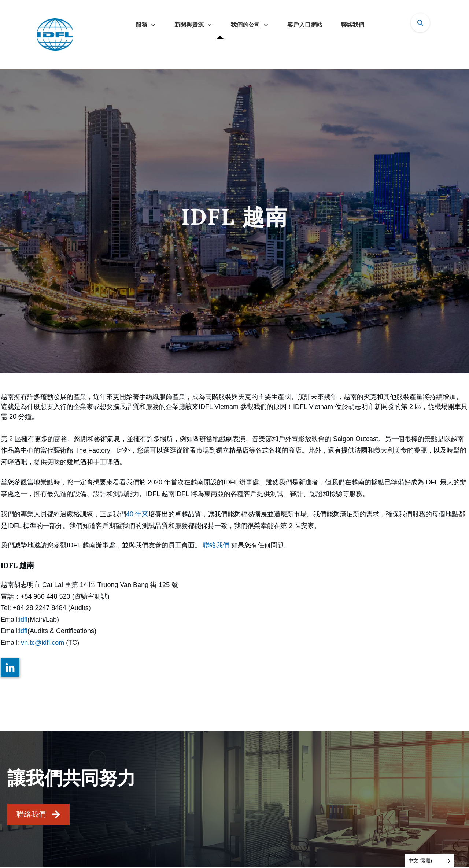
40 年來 (137, 514)
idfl (23, 620)
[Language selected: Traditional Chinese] (429, 861)
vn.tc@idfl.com (43, 643)
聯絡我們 (216, 545)
